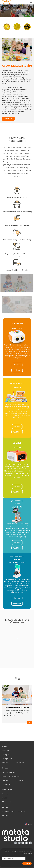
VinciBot (5, 763)
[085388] (17, 49)
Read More (17, 370)
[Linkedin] (23, 843)
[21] (17, 516)
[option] (7, 27)
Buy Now (17, 365)
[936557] (15, 835)
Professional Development (11, 776)
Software (5, 815)
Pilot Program (7, 784)
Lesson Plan (20, 780)
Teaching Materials (8, 772)
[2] (17, 681)
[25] (17, 396)
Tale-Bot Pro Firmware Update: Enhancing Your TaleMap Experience (17, 708)
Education (5, 768)
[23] (17, 337)
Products (5, 746)
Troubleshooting (8, 812)
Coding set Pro (7, 759)
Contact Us (6, 798)
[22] (17, 571)
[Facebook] (15, 843)
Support (5, 807)
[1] (17, 625)
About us (5, 794)
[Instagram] (30, 843)
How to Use (22, 812)
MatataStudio (7, 790)
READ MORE (8, 119)
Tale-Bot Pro (6, 751)
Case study (6, 780)
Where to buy (7, 802)
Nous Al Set (20, 763)
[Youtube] (27, 843)
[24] (17, 456)
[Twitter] (19, 843)
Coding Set (6, 755)
